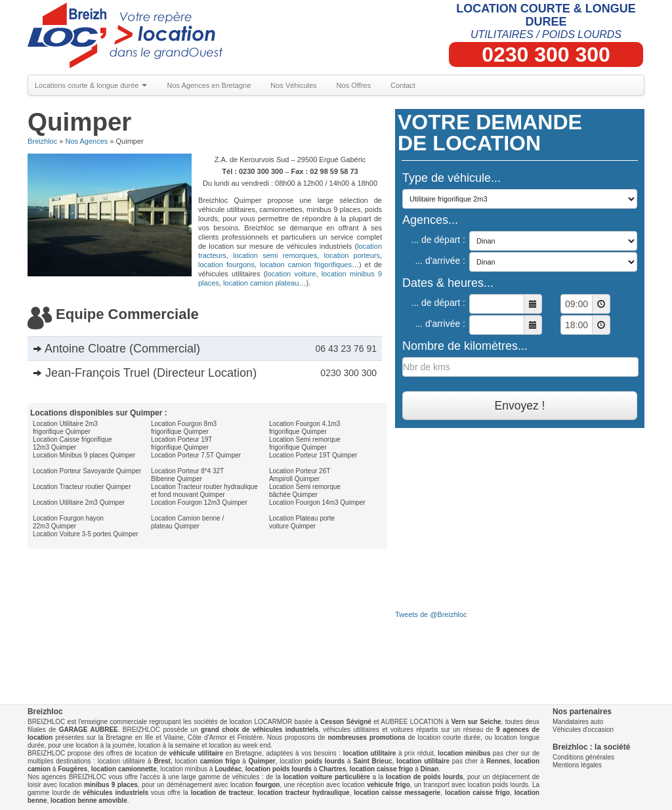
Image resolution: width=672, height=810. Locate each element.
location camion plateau (261, 283)
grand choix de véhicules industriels (260, 730)
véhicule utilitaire (196, 753)
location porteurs (351, 255)
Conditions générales (583, 757)
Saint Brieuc (372, 761)
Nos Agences (86, 141)
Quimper (262, 761)
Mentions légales (577, 765)
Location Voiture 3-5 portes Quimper (86, 534)
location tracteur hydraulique (304, 793)
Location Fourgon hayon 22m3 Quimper (68, 522)
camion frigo (220, 761)
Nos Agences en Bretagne (209, 85)
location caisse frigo (382, 769)
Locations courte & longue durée (91, 85)
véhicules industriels (115, 793)
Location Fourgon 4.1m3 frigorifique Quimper (304, 428)
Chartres (332, 769)
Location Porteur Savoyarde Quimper (87, 471)
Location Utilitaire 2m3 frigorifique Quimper (65, 428)
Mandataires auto (578, 722)
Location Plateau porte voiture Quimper (302, 522)
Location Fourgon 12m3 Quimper (199, 502)
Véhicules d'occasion (583, 730)
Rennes (498, 761)
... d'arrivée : (440, 261)
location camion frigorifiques (306, 265)
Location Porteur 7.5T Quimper (196, 455)
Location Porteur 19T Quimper (313, 455)
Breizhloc (42, 141)
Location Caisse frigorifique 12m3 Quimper (73, 443)
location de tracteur (222, 793)
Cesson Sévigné (346, 722)
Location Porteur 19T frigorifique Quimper (181, 443)
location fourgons (226, 265)
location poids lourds (279, 769)
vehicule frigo (388, 785)
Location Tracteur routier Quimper (82, 487)
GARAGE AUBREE (89, 730)
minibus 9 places (111, 785)
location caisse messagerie (397, 793)
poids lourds (325, 761)
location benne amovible (89, 800)
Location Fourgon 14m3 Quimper (317, 502)
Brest (162, 761)
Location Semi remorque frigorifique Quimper (305, 443)
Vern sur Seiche (476, 722)
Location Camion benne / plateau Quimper (187, 522)
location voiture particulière (326, 777)
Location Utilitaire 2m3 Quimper (79, 502)
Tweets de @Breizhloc (431, 614)
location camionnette (124, 769)
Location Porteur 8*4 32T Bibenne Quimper (187, 475)
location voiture (291, 274)
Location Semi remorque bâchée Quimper (305, 491)
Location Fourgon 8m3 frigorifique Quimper (184, 428)
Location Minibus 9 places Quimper (84, 455)
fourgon (268, 785)
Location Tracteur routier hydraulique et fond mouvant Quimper (204, 491)
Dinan (430, 769)
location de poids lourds (425, 777)
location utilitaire (370, 753)
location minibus (464, 753)
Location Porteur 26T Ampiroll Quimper (300, 475)
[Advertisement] (205, 575)
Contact (403, 85)
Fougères (73, 769)
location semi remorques (275, 255)
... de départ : (439, 240)
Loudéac (228, 769)
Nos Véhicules (293, 85)
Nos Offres (354, 85)
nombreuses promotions (366, 737)
